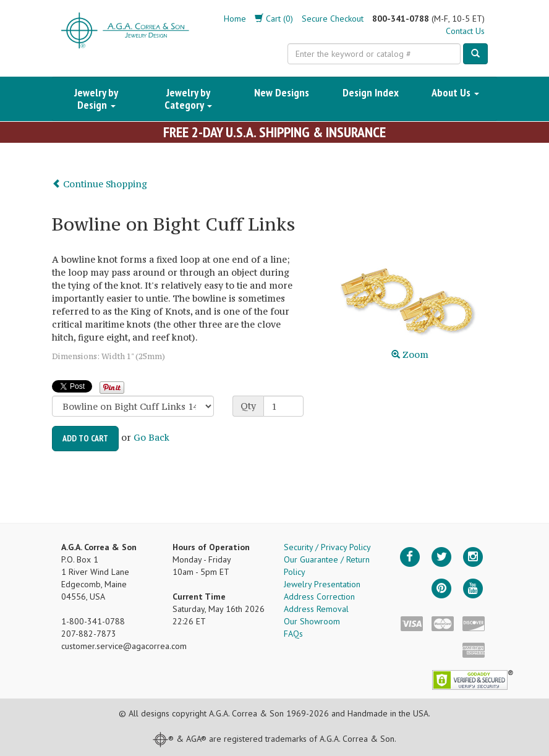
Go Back (151, 437)
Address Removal (316, 609)
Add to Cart (85, 438)
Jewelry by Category (188, 99)
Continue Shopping (100, 184)
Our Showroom (312, 621)
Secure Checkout (333, 19)
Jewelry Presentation (322, 584)
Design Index (371, 92)
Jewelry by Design (96, 99)
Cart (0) (274, 19)
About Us (455, 92)
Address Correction (319, 597)
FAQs (293, 634)
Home (235, 19)
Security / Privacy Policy (327, 547)
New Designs (282, 92)
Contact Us (465, 31)
